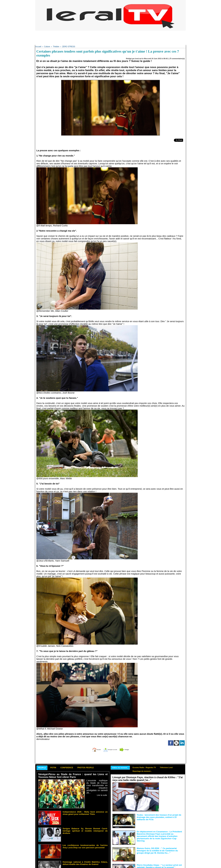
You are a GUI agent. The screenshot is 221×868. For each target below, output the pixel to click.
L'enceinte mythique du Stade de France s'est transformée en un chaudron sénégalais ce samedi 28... (97, 785)
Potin (57, 767)
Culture (46, 46)
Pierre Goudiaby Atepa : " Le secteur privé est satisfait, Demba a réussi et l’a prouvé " (157, 866)
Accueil (38, 46)
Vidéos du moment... (121, 767)
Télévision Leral (172, 767)
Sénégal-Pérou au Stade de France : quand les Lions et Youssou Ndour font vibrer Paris (73, 776)
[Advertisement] (110, 38)
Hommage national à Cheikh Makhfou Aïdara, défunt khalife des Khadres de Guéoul (85, 862)
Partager (131, 749)
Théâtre (55, 46)
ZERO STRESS (67, 46)
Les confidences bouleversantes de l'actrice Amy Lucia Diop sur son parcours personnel (85, 846)
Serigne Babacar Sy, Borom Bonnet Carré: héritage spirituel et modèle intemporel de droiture (85, 829)
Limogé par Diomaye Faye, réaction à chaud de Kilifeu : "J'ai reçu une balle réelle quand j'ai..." (145, 779)
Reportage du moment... (145, 771)
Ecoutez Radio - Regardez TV (148, 767)
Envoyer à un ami (110, 749)
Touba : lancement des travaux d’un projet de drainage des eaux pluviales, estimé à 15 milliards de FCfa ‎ (160, 817)
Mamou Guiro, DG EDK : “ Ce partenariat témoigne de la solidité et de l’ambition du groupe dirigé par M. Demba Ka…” (160, 850)
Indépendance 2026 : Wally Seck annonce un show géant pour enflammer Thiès (85, 812)
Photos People (96, 767)
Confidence (73, 767)
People (43, 768)
